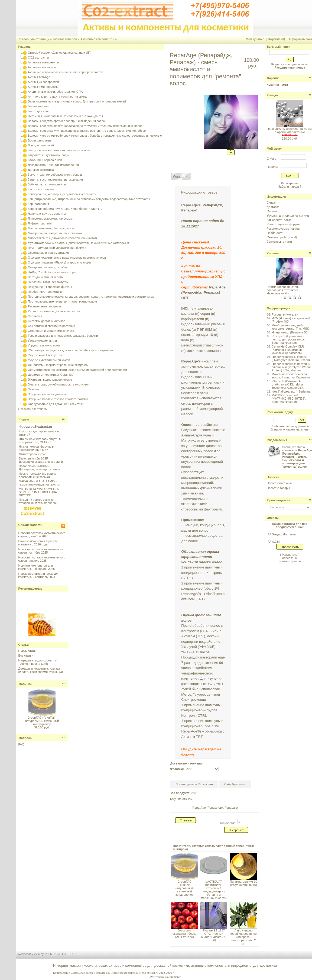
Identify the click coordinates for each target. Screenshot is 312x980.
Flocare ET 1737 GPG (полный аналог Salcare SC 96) (214, 935)
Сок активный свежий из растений (52, 326)
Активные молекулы (42, 67)
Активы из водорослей (43, 82)
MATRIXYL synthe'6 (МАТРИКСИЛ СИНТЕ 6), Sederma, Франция (289, 399)
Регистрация (290, 183)
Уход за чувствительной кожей (49, 360)
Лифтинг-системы (40, 223)
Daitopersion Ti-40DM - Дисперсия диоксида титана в (40, 468)
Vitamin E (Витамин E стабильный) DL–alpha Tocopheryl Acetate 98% (288, 384)
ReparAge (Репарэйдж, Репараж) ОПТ (203, 293)
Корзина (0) (277, 39)
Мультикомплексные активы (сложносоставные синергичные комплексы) (78, 243)
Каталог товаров (65, 39)
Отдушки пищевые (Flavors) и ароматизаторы (59, 262)
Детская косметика (41, 170)
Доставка (273, 207)
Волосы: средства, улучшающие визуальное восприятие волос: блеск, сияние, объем (87, 131)
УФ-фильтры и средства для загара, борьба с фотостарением (71, 350)
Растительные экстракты (45, 306)
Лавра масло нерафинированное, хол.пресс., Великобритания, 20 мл (243, 937)
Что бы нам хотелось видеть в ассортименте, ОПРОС (40, 441)
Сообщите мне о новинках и (297, 457)
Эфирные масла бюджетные (48, 394)
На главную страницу (33, 39)
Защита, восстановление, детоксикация (55, 179)
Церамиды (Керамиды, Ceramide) (51, 375)
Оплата (272, 211)
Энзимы (33, 389)
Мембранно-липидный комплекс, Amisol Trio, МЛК (290, 327)
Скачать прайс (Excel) (282, 237)
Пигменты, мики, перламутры (48, 282)
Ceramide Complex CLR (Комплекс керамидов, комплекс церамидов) (288, 350)
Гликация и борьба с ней (45, 160)
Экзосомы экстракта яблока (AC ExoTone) (184, 934)
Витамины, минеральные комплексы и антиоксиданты (65, 116)
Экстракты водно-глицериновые (50, 380)
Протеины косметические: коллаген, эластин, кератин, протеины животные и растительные (91, 297)
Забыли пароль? (290, 187)
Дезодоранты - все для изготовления (53, 165)
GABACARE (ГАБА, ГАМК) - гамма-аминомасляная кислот (40, 483)
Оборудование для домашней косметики (56, 404)
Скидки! (272, 203)
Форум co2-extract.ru (36, 427)
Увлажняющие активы (43, 340)
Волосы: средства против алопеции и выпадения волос (66, 121)
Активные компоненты (97, 39)
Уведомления (277, 440)
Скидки (273, 95)
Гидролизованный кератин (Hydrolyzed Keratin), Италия (291, 358)
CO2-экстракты (38, 57)
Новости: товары (278, 488)
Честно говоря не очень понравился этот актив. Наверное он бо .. (283, 290)
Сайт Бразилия (235, 784)
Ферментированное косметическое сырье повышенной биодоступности (77, 370)
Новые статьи (28, 651)
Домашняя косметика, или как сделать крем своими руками (39, 670)
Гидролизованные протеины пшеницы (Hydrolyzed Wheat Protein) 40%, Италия (291, 367)
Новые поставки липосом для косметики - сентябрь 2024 (39, 575)
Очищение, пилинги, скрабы (47, 267)
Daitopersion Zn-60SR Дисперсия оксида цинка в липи (41, 460)
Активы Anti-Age (39, 77)
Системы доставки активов (47, 321)
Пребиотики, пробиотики (45, 292)
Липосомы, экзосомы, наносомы (50, 219)
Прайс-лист (275, 233)
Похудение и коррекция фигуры (50, 287)
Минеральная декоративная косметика (55, 233)
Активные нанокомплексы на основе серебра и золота (66, 72)
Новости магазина (279, 483)
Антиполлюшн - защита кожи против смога (57, 97)
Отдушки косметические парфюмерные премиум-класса (67, 258)
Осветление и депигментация (48, 253)
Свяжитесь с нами (279, 242)
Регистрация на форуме (283, 224)
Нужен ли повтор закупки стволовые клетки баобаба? (38, 501)
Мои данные (255, 39)
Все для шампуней (41, 145)
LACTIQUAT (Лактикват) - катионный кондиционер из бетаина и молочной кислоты (214, 890)
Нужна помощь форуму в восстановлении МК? (36, 448)
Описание (181, 177)
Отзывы (273, 253)
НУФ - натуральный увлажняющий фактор (57, 248)
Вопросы (26, 738)
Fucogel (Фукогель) (285, 314)
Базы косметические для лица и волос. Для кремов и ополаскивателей (77, 101)
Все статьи (26, 656)
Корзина (273, 78)
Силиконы (35, 316)
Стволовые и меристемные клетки (52, 331)
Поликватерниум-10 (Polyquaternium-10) (244, 883)
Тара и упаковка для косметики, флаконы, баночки (63, 336)
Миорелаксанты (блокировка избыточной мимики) (62, 238)
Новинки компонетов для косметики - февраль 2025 (37, 567)
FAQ (21, 744)
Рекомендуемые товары (283, 229)
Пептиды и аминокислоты (46, 277)
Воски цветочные (40, 140)
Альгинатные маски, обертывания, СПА (55, 92)
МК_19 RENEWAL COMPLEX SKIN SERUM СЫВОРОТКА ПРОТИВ (39, 492)
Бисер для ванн (39, 111)
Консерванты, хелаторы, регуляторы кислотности (62, 194)
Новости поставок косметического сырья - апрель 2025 (42, 559)
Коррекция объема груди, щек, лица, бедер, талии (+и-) (66, 209)
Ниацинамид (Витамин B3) (290, 332)
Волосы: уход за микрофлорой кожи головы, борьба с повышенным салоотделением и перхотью (95, 136)
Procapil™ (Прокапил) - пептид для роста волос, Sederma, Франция (289, 339)
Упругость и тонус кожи (44, 345)
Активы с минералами (43, 87)
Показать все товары (33, 409)
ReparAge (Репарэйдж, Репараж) (215, 808)
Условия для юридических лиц (288, 216)
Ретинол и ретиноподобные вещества (54, 311)
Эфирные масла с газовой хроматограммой (58, 399)
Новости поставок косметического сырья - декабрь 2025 (42, 535)
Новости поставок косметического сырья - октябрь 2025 (42, 551)
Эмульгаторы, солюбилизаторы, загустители (59, 384)
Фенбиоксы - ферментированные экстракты (58, 365)
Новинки (25, 684)
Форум (24, 419)
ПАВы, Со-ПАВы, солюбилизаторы (52, 272)
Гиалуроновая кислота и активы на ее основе (59, 150)
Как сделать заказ (279, 220)
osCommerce (173, 977)
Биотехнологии (38, 106)
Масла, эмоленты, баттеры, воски (51, 228)
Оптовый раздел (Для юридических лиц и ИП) (60, 53)
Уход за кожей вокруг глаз (46, 355)
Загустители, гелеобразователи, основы (56, 175)
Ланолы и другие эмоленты (47, 214)
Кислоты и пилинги (41, 189)
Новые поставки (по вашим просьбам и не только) (38, 475)
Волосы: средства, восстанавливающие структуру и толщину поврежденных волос (85, 126)
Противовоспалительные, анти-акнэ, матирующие (62, 301)
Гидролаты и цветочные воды (48, 155)
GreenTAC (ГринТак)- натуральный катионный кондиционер (42, 721)
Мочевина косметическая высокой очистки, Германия (291, 376)
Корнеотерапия (38, 204)
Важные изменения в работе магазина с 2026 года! (38, 543)
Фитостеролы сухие (32, 454)
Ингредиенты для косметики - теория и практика (39, 662)
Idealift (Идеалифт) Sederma (291, 391)
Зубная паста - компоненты (47, 184)
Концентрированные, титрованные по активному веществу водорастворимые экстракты (89, 199)
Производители (279, 500)
